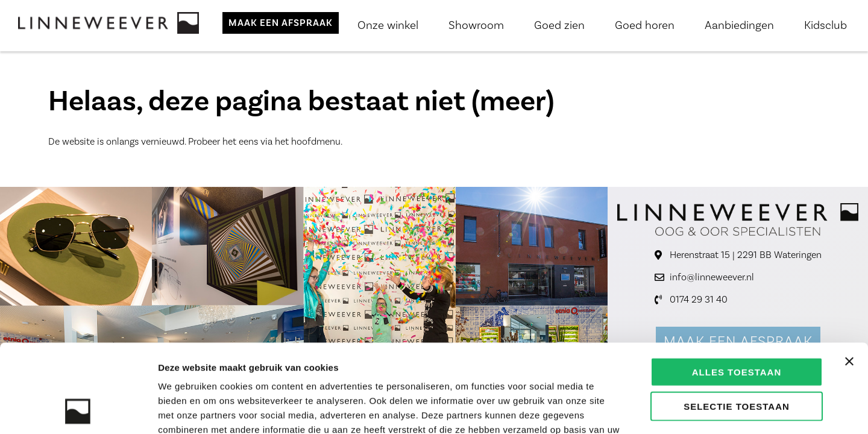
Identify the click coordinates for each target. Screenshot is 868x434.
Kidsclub (826, 25)
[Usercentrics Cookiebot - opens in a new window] (78, 410)
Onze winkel (388, 25)
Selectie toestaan (737, 323)
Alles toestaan (737, 289)
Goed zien (559, 25)
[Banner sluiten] (849, 278)
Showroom (476, 25)
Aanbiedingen (739, 25)
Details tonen (651, 410)
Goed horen (645, 25)
